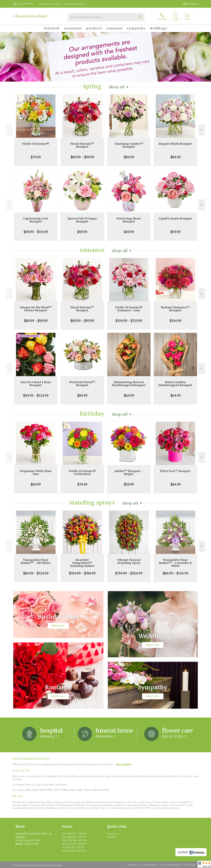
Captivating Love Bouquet (36, 220)
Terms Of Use (134, 865)
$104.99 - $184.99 (82, 573)
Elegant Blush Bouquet (175, 144)
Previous (9, 130)
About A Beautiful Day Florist (31, 758)
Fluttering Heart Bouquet (129, 220)
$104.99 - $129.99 (129, 321)
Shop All (117, 87)
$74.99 (36, 157)
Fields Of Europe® (36, 144)
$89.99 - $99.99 (82, 157)
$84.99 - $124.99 (36, 573)
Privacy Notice (151, 865)
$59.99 (82, 232)
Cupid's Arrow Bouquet (175, 218)
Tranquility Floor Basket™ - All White (36, 561)
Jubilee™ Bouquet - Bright (129, 473)
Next (202, 130)
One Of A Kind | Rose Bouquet (36, 384)
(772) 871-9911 (26, 4)
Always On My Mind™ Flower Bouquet (36, 309)
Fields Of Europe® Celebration (82, 473)
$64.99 (129, 395)
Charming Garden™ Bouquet (129, 145)
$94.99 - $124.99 (36, 395)
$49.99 (129, 232)
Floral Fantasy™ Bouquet (82, 145)
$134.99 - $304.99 (129, 573)
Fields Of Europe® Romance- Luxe (129, 309)
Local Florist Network (172, 865)
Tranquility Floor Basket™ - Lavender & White (175, 563)
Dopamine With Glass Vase (36, 473)
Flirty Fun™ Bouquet (175, 471)
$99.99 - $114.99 (36, 232)
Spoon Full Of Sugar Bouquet (82, 220)
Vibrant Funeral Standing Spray (129, 561)
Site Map (191, 865)
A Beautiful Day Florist (30, 16)
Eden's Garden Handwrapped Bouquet (175, 384)
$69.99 (36, 484)
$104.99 (175, 321)
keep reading (124, 764)
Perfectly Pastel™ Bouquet (82, 384)
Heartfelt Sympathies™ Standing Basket (82, 563)
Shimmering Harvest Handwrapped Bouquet (129, 384)
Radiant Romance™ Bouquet (175, 309)
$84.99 (129, 157)
